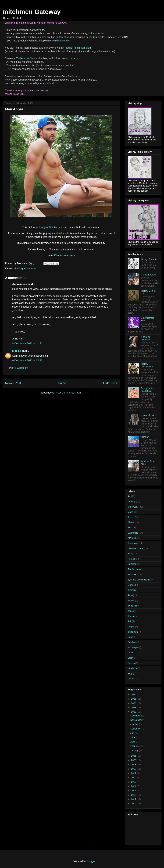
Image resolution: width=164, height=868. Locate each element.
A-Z (130, 621)
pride (130, 611)
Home (62, 383)
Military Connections (147, 365)
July (133, 733)
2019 (134, 764)
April (133, 742)
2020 (134, 760)
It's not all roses (149, 415)
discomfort (133, 543)
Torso (130, 517)
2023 (134, 708)
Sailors (131, 600)
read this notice (60, 41)
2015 (134, 782)
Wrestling (132, 606)
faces (130, 512)
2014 (134, 786)
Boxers (131, 663)
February (135, 746)
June (133, 737)
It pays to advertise (145, 338)
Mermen (132, 585)
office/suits (133, 632)
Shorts (131, 522)
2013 (134, 790)
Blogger (91, 861)
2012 (134, 795)
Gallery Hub (23, 58)
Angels (131, 627)
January (135, 750)
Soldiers (132, 564)
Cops (130, 637)
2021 (134, 756)
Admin (131, 653)
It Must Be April (148, 275)
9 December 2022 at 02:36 (27, 361)
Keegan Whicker (48, 227)
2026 (134, 695)
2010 (134, 804)
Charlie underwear (65, 255)
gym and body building (139, 580)
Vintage (131, 679)
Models (17, 351)
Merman (145, 437)
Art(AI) (131, 595)
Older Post (110, 383)
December (136, 716)
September (136, 729)
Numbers (132, 668)
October (135, 724)
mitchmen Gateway (32, 12)
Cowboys (132, 642)
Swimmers (133, 533)
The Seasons (134, 569)
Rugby (131, 673)
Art (129, 496)
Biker (130, 658)
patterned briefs (135, 548)
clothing (18, 269)
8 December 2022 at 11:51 (27, 344)
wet (129, 528)
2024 (134, 703)
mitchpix (132, 590)
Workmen (132, 574)
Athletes (132, 538)
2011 (134, 799)
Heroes (131, 559)
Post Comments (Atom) (69, 393)
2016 (134, 777)
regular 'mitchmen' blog (78, 48)
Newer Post (13, 383)
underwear (30, 269)
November (136, 720)
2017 (134, 773)
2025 (134, 699)
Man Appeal (15, 109)
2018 (134, 769)
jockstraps (133, 647)
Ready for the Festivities (148, 390)
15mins (131, 616)
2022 (134, 712)
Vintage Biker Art (149, 259)
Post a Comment (19, 368)
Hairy (130, 554)
